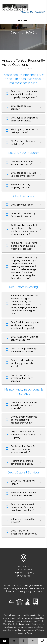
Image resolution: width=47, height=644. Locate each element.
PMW (42, 588)
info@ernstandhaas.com (25, 630)
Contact (38, 591)
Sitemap (12, 591)
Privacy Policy (25, 591)
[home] (24, 8)
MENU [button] (23, 20)
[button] (5, 641)
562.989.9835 (24, 576)
